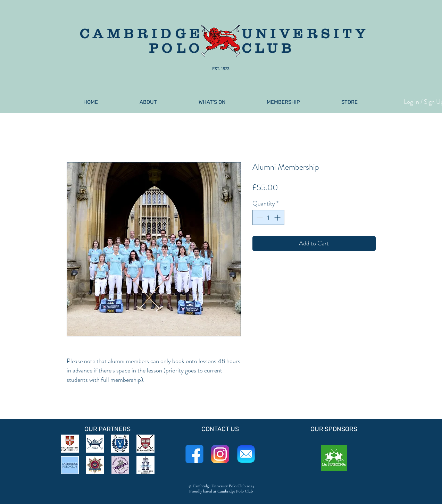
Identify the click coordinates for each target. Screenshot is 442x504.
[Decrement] (259, 217)
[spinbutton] (268, 217)
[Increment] (278, 217)
